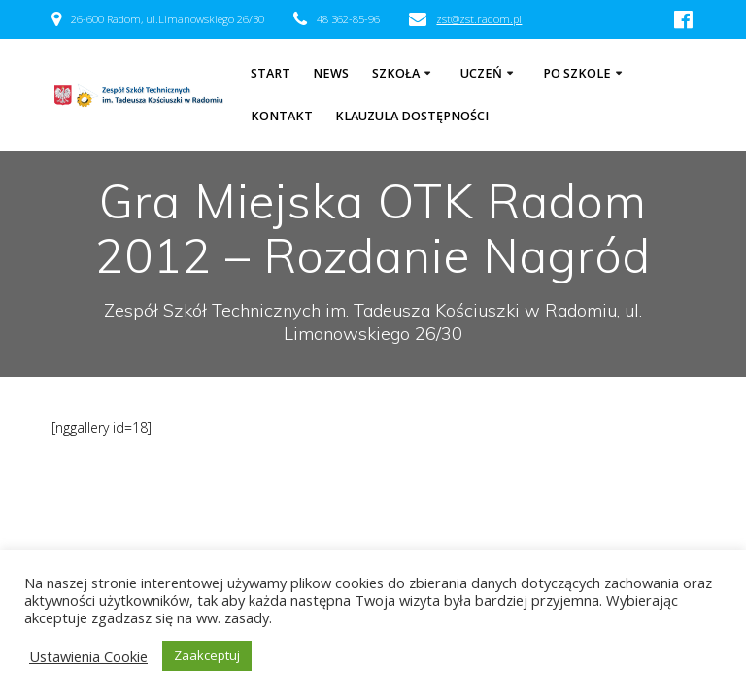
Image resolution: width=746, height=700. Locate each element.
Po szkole (577, 73)
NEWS (331, 73)
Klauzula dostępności (412, 116)
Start (271, 73)
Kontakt (282, 116)
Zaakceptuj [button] (207, 655)
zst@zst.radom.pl (479, 19)
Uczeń (481, 73)
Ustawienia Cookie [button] (88, 656)
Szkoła (396, 73)
